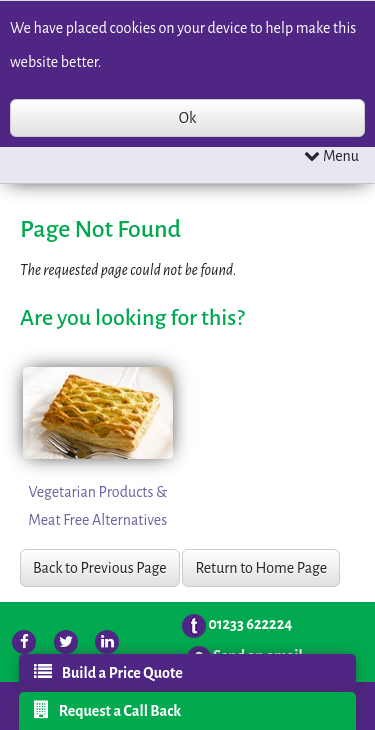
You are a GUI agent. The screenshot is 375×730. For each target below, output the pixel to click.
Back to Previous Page (100, 568)
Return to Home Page (261, 568)
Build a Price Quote (108, 672)
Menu (331, 155)
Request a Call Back (108, 710)
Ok (187, 118)
